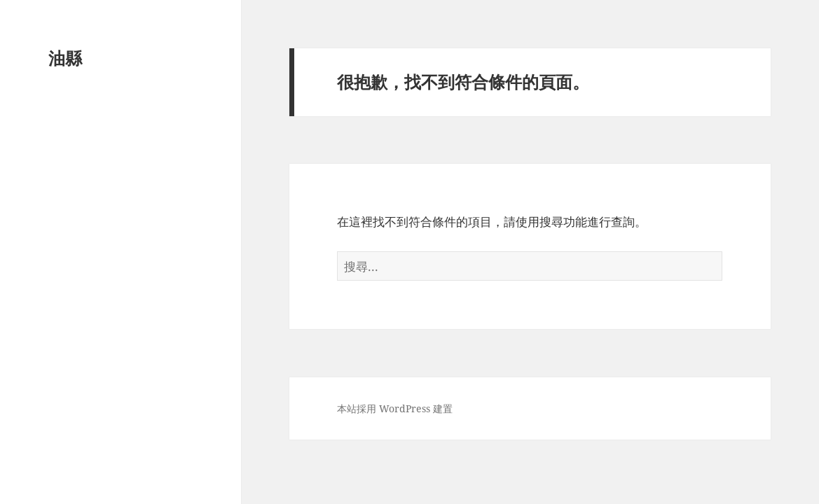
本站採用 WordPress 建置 (395, 408)
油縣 (65, 58)
